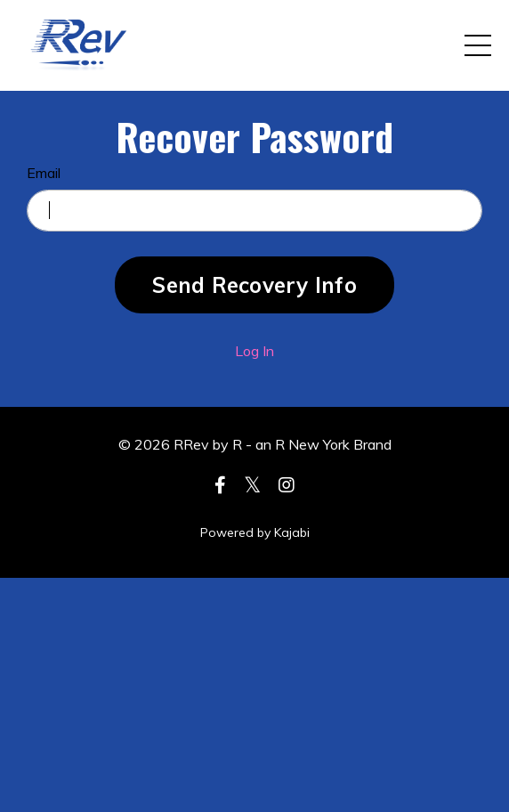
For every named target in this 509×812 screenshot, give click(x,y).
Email (44, 173)
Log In (254, 351)
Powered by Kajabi (255, 532)
